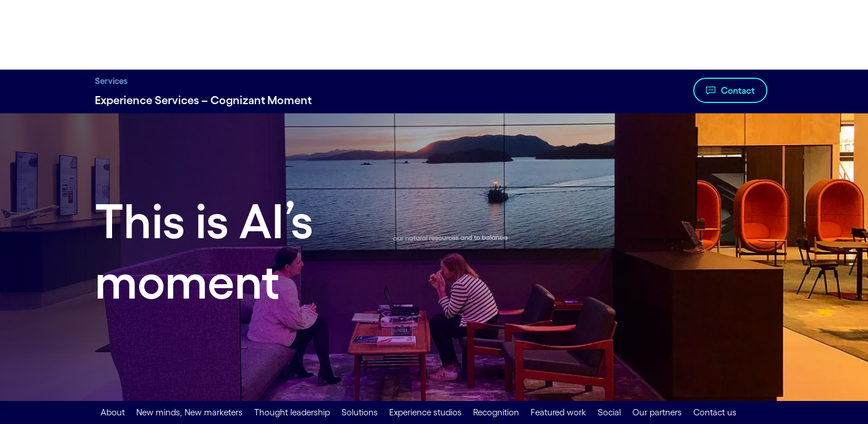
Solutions (360, 412)
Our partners (657, 412)
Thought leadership (292, 412)
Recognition (496, 412)
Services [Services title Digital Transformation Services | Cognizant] (111, 81)
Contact (738, 90)
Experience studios (425, 412)
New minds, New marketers (189, 412)
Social (609, 412)
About (113, 412)
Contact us (715, 412)
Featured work (558, 412)
